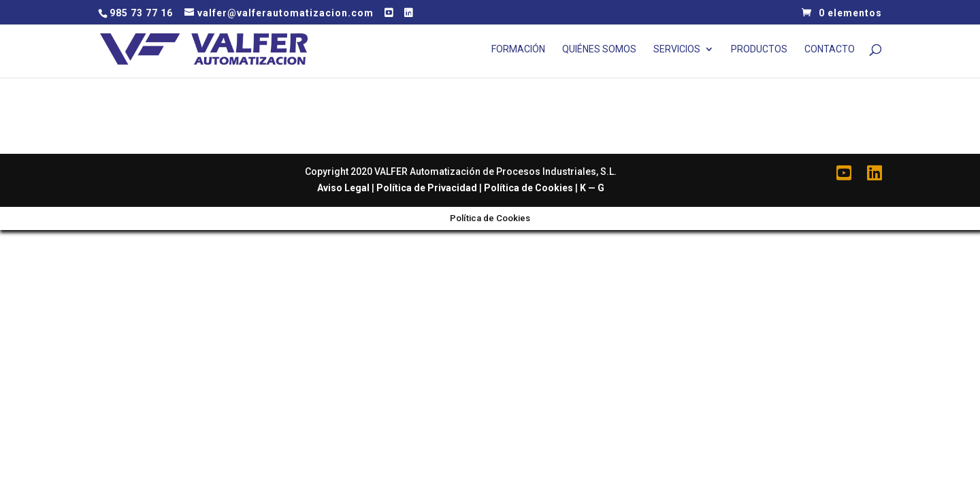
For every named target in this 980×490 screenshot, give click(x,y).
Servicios (677, 49)
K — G (592, 188)
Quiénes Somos (599, 49)
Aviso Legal (343, 188)
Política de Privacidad (427, 188)
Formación (518, 49)
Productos (759, 49)
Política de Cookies (528, 188)
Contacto (830, 49)
